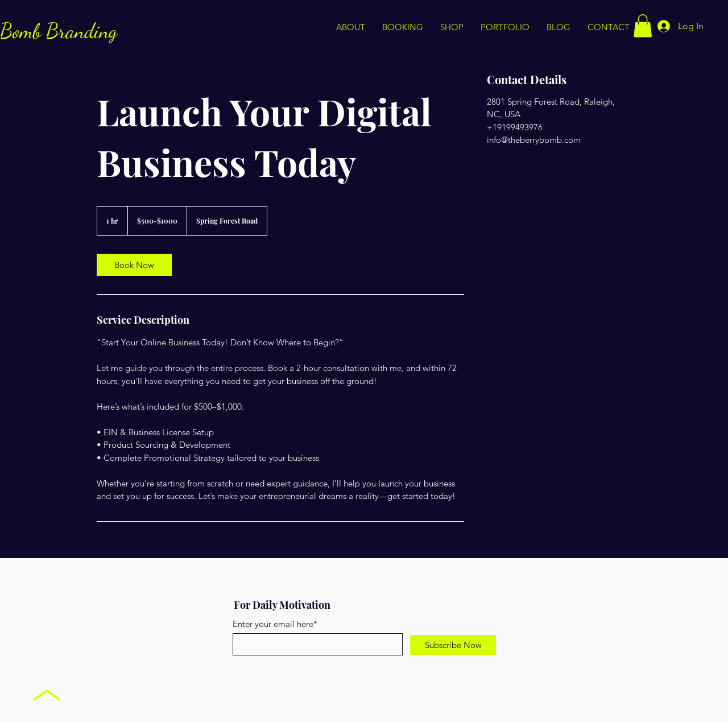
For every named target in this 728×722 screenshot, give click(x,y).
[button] (643, 26)
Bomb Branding (59, 31)
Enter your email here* (275, 624)
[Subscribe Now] (453, 645)
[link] (134, 265)
